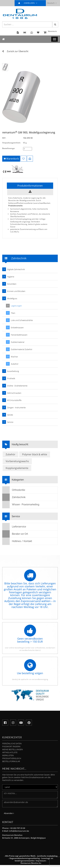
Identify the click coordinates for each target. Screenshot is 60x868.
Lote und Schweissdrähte (22, 320)
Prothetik (11, 378)
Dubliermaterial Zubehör (22, 349)
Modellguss (12, 298)
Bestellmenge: (9, 148)
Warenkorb (50, 33)
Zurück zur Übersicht (18, 51)
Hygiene (11, 277)
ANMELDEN (29, 3)
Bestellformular (11, 761)
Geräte (10, 415)
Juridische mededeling (47, 856)
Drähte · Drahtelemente (17, 386)
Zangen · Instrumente (16, 408)
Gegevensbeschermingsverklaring (25, 858)
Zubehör (15, 364)
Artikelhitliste (10, 752)
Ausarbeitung (13, 371)
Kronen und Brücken (16, 291)
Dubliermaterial (18, 342)
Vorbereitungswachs (17, 461)
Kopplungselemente (17, 468)
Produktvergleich (12, 758)
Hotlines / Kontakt (17, 541)
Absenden (9, 813)
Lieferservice (14, 527)
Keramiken (12, 284)
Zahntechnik (14, 497)
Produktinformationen (30, 186)
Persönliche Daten (12, 743)
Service (10, 422)
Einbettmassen (17, 328)
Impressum (41, 861)
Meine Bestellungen (13, 749)
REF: (4, 138)
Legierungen (16, 306)
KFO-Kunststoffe (14, 400)
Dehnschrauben (14, 393)
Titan (13, 313)
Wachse (14, 357)
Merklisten (8, 755)
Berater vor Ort (15, 534)
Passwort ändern (11, 746)
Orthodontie (14, 490)
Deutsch (52, 3)
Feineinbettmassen (19, 335)
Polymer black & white (35, 454)
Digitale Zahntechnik (16, 269)
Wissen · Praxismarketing (21, 505)
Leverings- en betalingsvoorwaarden (34, 859)
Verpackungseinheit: (11, 143)
